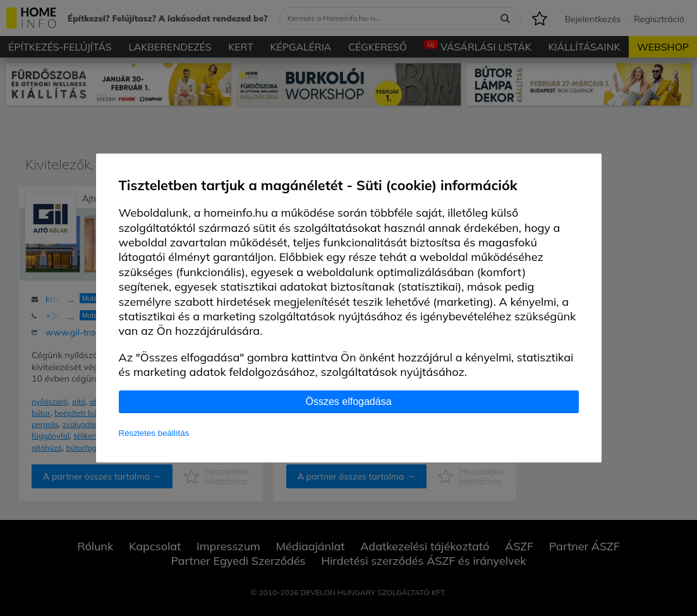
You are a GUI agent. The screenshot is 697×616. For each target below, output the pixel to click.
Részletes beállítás (154, 433)
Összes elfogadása (348, 402)
